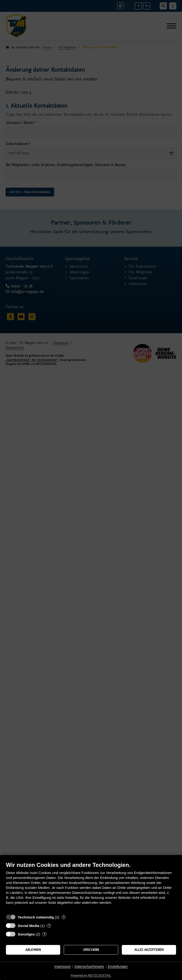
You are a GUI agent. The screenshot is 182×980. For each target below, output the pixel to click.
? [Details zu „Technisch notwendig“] (64, 917)
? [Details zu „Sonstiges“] (44, 934)
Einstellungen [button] (118, 967)
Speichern (91, 950)
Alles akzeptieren (149, 950)
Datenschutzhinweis (89, 967)
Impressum (62, 967)
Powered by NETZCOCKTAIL (91, 975)
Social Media (29, 926)
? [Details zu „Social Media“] (49, 926)
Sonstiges (26, 934)
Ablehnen (33, 950)
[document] (91, 887)
